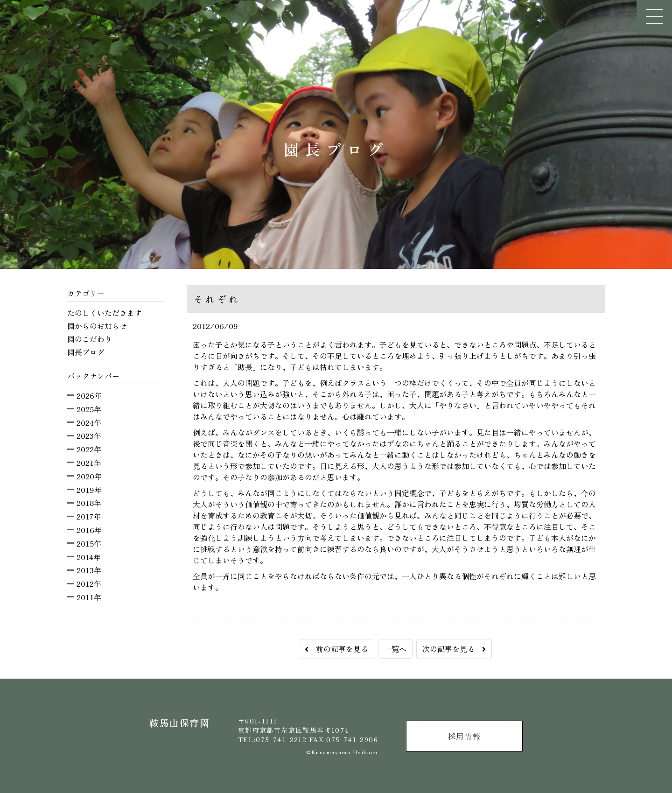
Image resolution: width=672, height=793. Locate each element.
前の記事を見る (336, 649)
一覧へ (395, 649)
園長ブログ (86, 352)
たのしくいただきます (105, 313)
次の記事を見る (454, 649)
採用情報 (464, 736)
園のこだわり (90, 339)
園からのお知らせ (97, 326)
